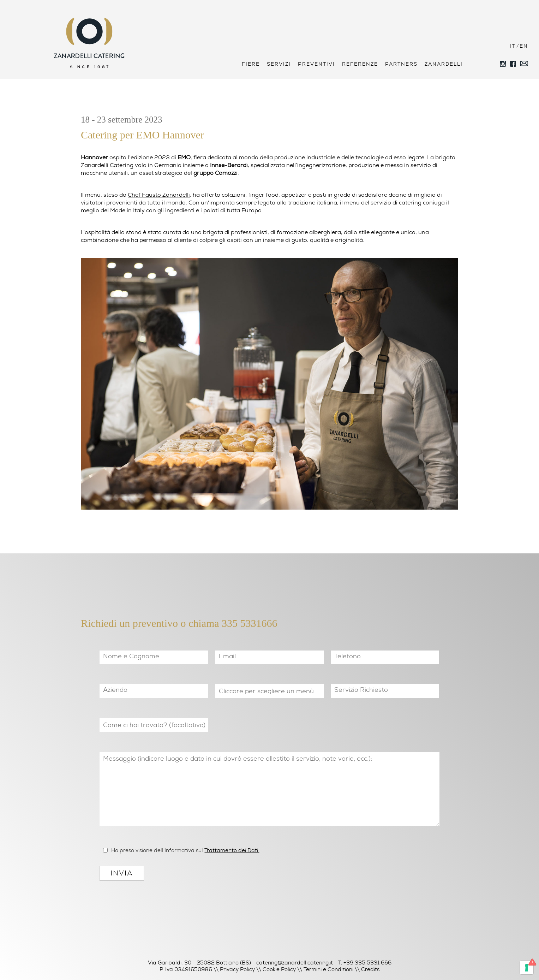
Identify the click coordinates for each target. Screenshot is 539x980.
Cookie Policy (279, 969)
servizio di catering (396, 203)
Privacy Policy (237, 969)
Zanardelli (444, 64)
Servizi (279, 64)
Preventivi (316, 64)
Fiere (251, 64)
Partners (401, 64)
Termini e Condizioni (328, 969)
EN (524, 46)
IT (513, 46)
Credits (370, 969)
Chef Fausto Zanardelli (159, 195)
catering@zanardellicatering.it (295, 963)
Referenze (360, 64)
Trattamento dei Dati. (232, 850)
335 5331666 (250, 623)
